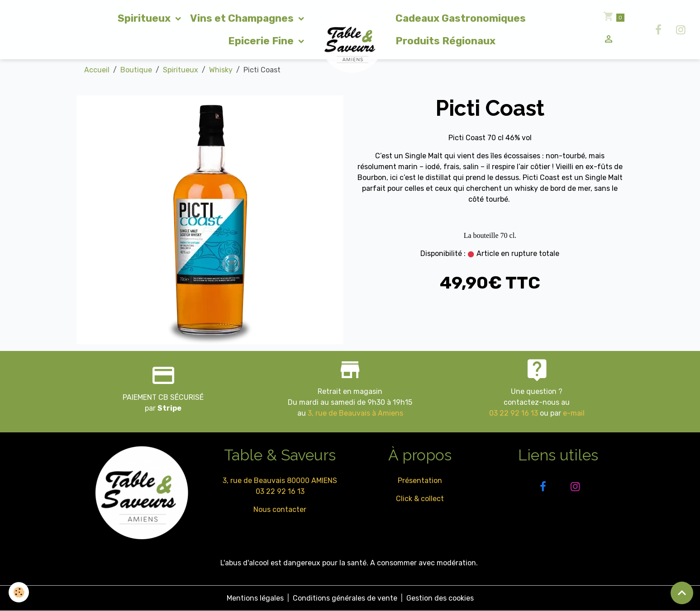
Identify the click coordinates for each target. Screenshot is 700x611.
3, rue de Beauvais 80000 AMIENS (280, 481)
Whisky (221, 70)
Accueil (97, 70)
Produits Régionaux (445, 41)
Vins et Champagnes (243, 18)
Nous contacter (280, 509)
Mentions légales (255, 598)
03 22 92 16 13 (514, 413)
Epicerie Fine (262, 41)
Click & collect (420, 499)
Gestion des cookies (440, 598)
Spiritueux (145, 18)
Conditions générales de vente (345, 598)
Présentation (420, 481)
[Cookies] (19, 592)
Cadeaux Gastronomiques (461, 18)
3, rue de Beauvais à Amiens (355, 413)
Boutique (136, 70)
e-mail (574, 413)
